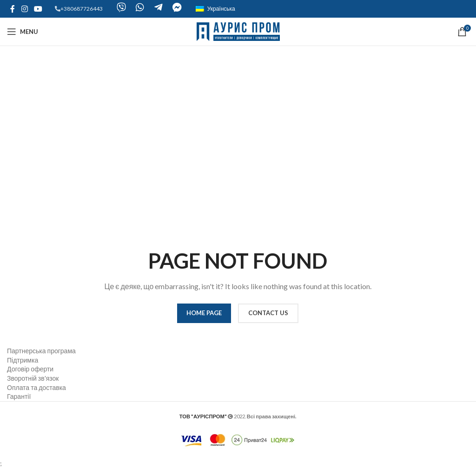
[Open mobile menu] (23, 32)
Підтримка (23, 360)
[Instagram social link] (24, 9)
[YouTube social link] (38, 9)
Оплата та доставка (36, 387)
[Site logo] (238, 31)
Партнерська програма (41, 351)
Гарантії (19, 396)
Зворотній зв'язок (33, 378)
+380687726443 (82, 9)
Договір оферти (30, 369)
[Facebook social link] (13, 9)
